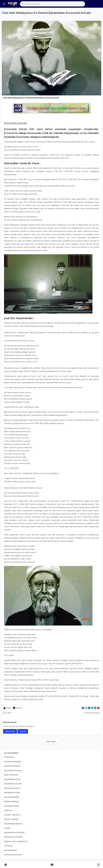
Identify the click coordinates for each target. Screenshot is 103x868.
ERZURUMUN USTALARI (13, 837)
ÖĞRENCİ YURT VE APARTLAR (16, 841)
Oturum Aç (10, 731)
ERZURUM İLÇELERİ (12, 806)
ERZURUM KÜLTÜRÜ (12, 793)
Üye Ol (23, 731)
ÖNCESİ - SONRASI (11, 819)
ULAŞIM (7, 828)
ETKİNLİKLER (9, 757)
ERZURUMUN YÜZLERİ (13, 784)
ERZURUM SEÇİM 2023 (13, 855)
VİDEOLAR (8, 810)
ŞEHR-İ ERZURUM (11, 775)
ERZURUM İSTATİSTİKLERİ (14, 833)
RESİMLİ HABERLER (11, 801)
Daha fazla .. (51, 741)
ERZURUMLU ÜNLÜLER (13, 770)
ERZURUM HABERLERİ (12, 762)
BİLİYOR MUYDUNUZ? (12, 788)
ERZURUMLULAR (10, 850)
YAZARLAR (8, 846)
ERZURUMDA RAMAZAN (13, 824)
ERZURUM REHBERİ (12, 797)
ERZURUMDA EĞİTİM (12, 779)
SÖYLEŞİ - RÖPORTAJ (12, 815)
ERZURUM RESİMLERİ (12, 766)
